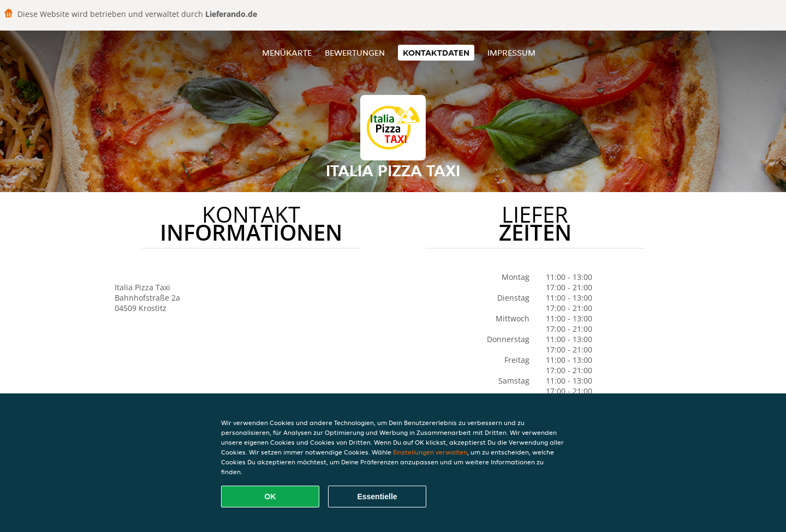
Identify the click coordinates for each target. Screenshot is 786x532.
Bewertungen (355, 53)
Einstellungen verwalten (430, 452)
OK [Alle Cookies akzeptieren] (270, 497)
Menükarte (287, 53)
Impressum (511, 53)
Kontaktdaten (436, 53)
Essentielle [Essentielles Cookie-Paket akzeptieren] (377, 497)
